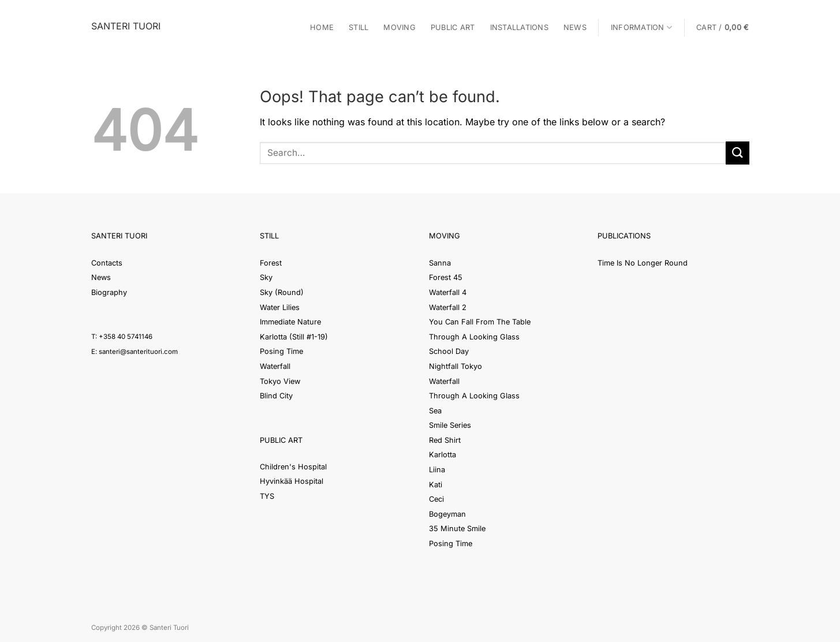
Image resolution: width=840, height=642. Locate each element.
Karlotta (443, 455)
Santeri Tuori (126, 26)
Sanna (440, 263)
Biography (109, 292)
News (575, 27)
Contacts (107, 263)
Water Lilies (280, 307)
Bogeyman (447, 514)
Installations (519, 27)
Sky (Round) (282, 292)
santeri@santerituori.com (138, 352)
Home (322, 27)
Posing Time (281, 351)
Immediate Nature (290, 322)
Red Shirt (445, 440)
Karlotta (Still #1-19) (294, 337)
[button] (723, 27)
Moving (400, 27)
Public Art (453, 27)
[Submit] (737, 153)
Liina (437, 470)
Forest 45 (446, 277)
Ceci (436, 499)
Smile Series (450, 425)
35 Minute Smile (457, 529)
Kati (436, 485)
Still (359, 27)
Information (641, 27)
